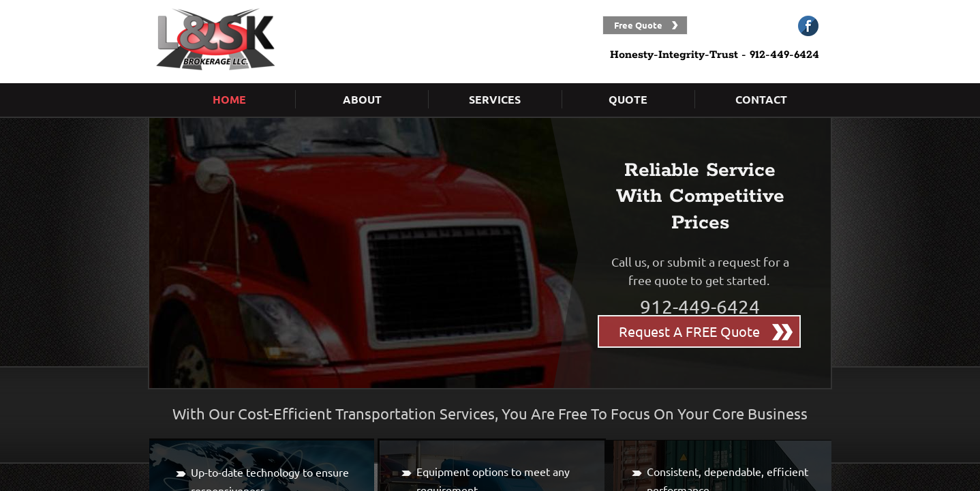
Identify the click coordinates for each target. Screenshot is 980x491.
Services (495, 99)
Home (229, 99)
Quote (628, 99)
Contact (761, 99)
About (362, 99)
